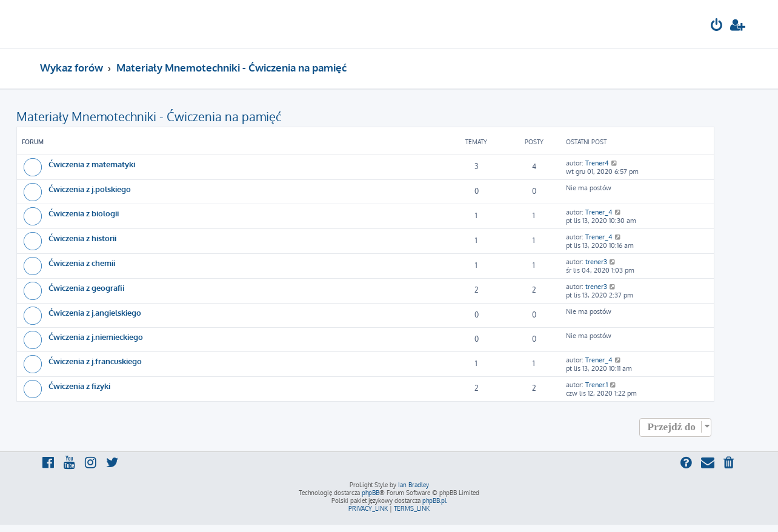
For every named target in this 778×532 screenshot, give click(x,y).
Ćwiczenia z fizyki (79, 386)
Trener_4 (599, 212)
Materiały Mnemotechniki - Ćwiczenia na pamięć (149, 116)
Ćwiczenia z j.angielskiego (95, 312)
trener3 (596, 262)
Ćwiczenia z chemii (82, 263)
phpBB (371, 493)
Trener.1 (597, 385)
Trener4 (597, 163)
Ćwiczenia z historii (82, 238)
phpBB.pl (434, 500)
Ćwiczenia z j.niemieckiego (96, 337)
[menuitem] (717, 26)
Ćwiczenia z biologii (84, 213)
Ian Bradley (414, 485)
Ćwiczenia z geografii (86, 288)
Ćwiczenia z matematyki (92, 164)
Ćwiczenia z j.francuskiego (95, 361)
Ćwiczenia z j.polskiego (90, 189)
